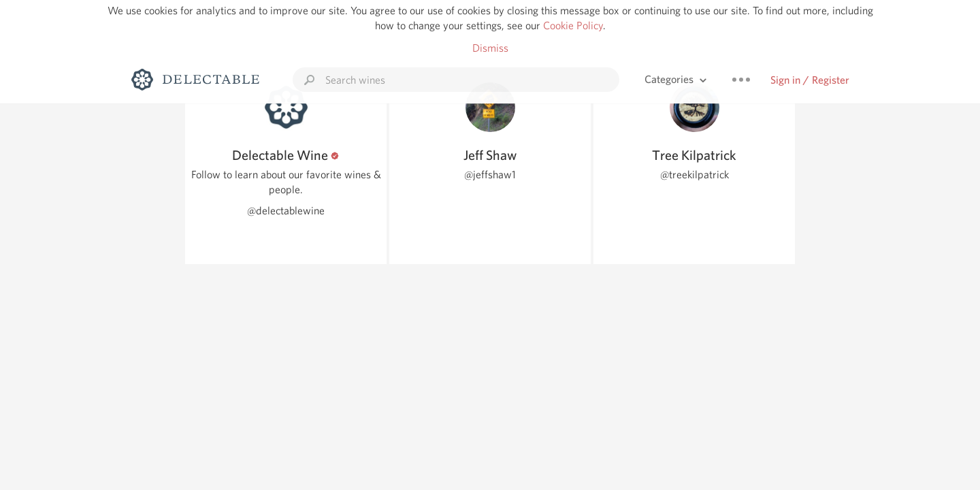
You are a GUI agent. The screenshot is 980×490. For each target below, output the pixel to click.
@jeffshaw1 (490, 175)
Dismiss (490, 48)
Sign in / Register (810, 80)
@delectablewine (286, 211)
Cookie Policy (573, 26)
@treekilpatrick (695, 175)
